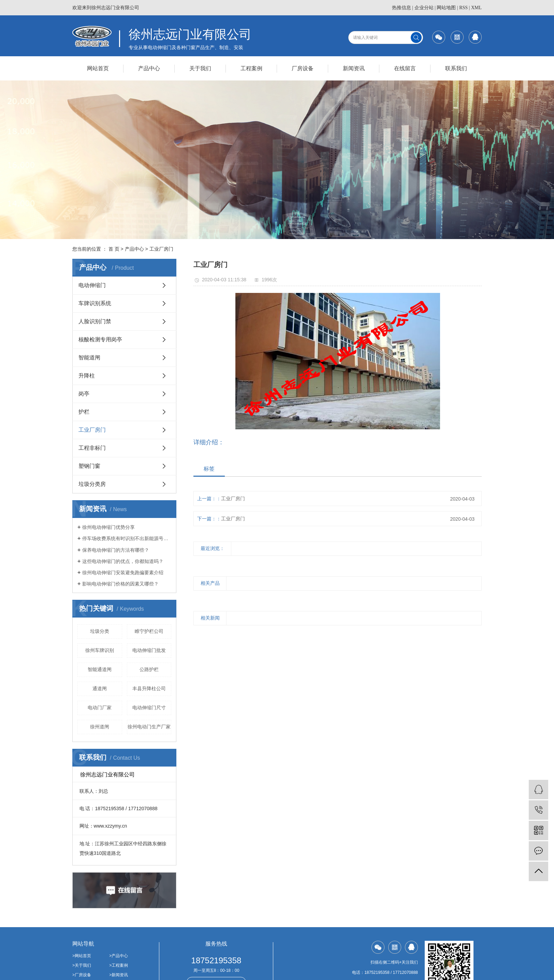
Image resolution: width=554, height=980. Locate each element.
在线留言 (405, 68)
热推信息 (402, 8)
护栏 (84, 412)
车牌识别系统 (95, 303)
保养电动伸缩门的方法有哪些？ (116, 550)
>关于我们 (82, 965)
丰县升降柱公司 (149, 688)
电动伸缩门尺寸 (149, 708)
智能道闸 (89, 358)
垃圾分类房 (92, 484)
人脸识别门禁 (95, 321)
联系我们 (456, 68)
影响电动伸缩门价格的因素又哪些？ (120, 584)
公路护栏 (149, 669)
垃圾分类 (100, 631)
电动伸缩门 (92, 285)
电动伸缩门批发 (149, 650)
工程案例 (251, 68)
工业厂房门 (161, 249)
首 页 (114, 249)
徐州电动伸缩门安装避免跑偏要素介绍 (123, 573)
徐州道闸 (100, 727)
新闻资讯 (354, 68)
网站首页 (98, 68)
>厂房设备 (82, 975)
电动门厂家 (100, 708)
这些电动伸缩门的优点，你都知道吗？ (123, 561)
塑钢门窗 (89, 466)
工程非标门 (92, 448)
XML (476, 8)
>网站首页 (82, 956)
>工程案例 (119, 965)
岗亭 (84, 394)
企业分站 (424, 8)
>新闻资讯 (119, 975)
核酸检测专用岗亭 (100, 339)
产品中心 (149, 68)
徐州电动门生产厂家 (149, 727)
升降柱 (87, 376)
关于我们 (200, 68)
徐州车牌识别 (100, 650)
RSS (463, 8)
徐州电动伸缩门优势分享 (108, 527)
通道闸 (100, 688)
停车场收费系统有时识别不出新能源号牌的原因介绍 (127, 538)
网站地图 (446, 8)
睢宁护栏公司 (149, 631)
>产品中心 (119, 956)
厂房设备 (303, 68)
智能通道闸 (100, 669)
